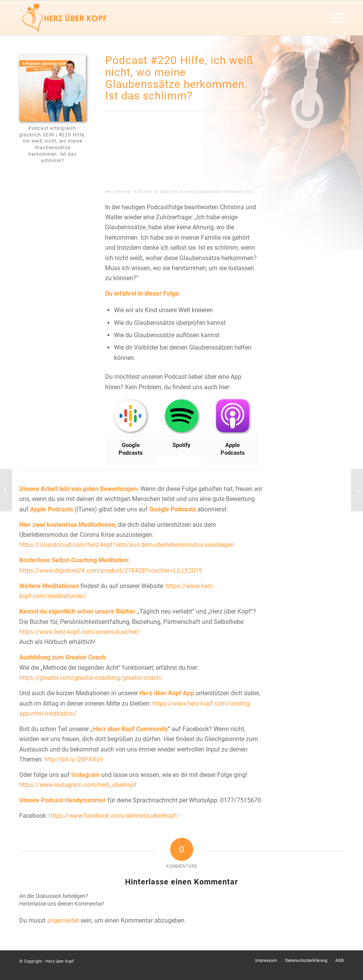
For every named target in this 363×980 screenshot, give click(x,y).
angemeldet (63, 920)
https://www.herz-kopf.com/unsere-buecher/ (79, 632)
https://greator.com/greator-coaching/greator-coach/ (91, 678)
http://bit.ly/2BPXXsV (74, 759)
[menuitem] (333, 18)
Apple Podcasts (52, 509)
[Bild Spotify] (182, 428)
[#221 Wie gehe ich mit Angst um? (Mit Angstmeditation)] (357, 490)
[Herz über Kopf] (64, 18)
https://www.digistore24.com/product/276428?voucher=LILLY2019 (111, 571)
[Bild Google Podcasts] (130, 431)
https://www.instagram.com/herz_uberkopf (78, 785)
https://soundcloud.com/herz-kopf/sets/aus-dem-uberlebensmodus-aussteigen (127, 545)
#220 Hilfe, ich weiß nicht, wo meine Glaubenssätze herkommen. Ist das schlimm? (205, 192)
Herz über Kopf (118, 192)
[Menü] (333, 18)
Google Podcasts (173, 509)
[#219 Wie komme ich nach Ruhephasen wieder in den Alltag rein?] (6, 490)
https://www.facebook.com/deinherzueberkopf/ (114, 816)
